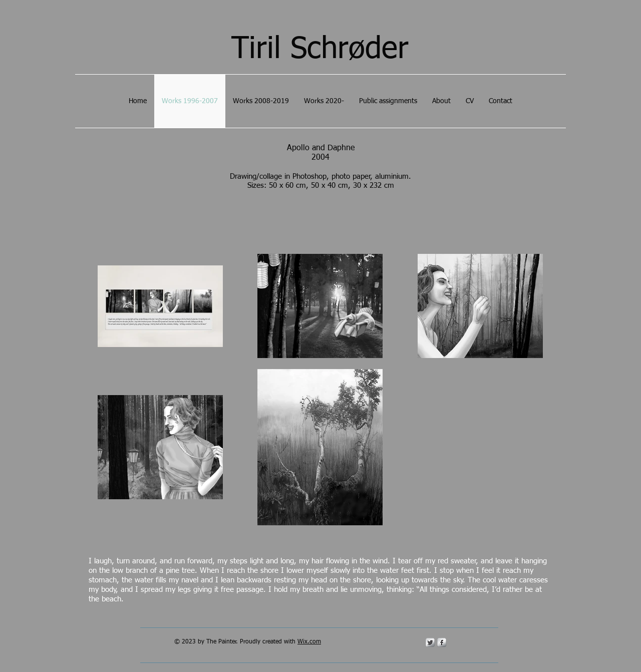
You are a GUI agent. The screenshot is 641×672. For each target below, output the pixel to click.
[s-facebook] (442, 642)
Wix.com (309, 642)
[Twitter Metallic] (430, 642)
